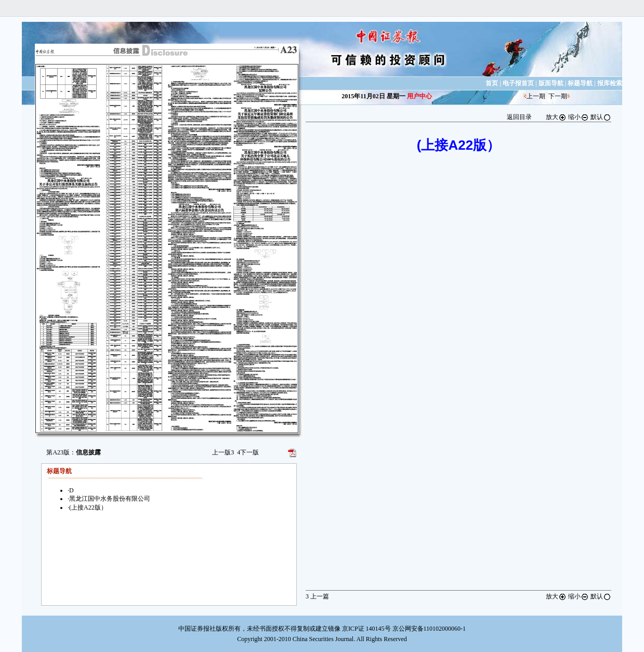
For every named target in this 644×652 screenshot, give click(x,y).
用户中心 (419, 96)
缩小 (579, 117)
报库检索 (610, 83)
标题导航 (580, 83)
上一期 (536, 96)
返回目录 (519, 117)
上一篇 (317, 596)
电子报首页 (518, 83)
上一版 (223, 452)
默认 (601, 117)
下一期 (558, 96)
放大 (556, 117)
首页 (492, 83)
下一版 (248, 452)
